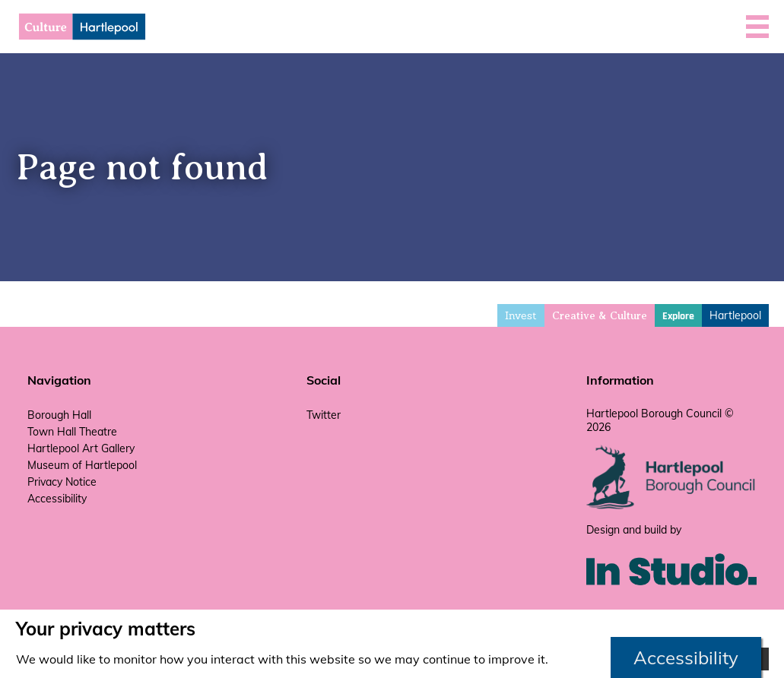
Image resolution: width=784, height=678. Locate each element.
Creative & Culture (600, 316)
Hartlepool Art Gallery (81, 448)
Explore (678, 316)
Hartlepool (735, 315)
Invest (521, 315)
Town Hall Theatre (72, 432)
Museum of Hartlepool (82, 465)
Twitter (324, 415)
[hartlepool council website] (672, 505)
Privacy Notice (62, 482)
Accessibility (57, 499)
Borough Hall (59, 415)
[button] (757, 27)
